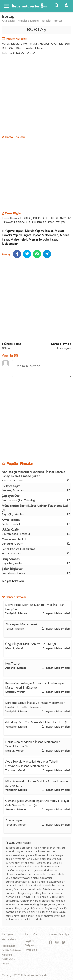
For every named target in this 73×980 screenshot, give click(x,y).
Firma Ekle (31, 950)
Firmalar (22, 21)
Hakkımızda (9, 946)
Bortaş (58, 21)
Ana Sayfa (8, 21)
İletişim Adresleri (13, 581)
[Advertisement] (36, 96)
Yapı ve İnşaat (14, 231)
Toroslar (46, 21)
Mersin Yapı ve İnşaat (39, 231)
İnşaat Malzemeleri (46, 235)
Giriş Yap (30, 945)
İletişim (6, 963)
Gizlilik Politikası (11, 950)
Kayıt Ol (29, 941)
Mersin (34, 21)
